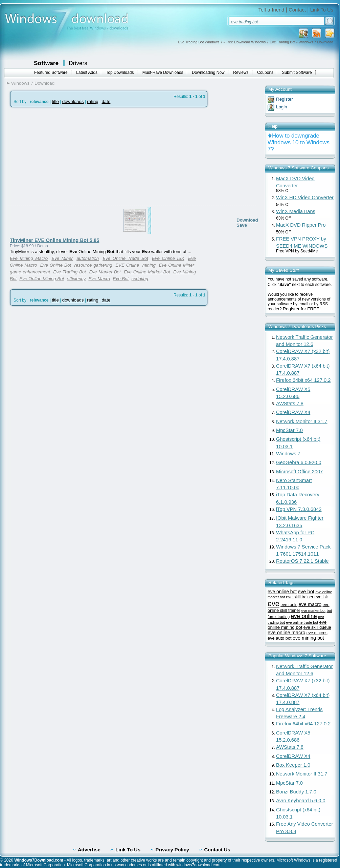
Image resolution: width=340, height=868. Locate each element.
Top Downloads (120, 73)
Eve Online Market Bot (147, 272)
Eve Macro (99, 279)
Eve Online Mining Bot (42, 279)
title (55, 101)
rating (93, 101)
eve (274, 604)
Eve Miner (62, 258)
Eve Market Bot (105, 272)
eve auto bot (280, 638)
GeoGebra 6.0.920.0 (299, 462)
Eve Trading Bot (70, 272)
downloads (73, 101)
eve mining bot (308, 638)
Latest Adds (87, 73)
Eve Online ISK (168, 258)
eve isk (321, 597)
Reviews (241, 73)
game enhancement (30, 272)
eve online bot (282, 592)
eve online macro (286, 633)
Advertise (89, 850)
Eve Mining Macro (29, 258)
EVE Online (127, 265)
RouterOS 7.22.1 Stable (302, 561)
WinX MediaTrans (296, 211)
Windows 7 (288, 454)
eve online (304, 616)
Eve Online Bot (56, 265)
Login (282, 107)
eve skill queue (317, 627)
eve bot (306, 592)
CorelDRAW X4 (293, 412)
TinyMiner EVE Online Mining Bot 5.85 (54, 240)
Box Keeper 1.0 (293, 765)
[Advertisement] (63, 172)
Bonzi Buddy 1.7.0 (296, 792)
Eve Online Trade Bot (125, 258)
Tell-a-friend (271, 10)
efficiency (76, 279)
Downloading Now (208, 73)
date (106, 101)
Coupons (265, 73)
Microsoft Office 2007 (299, 472)
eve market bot (313, 611)
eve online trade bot (302, 622)
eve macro (310, 604)
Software (46, 63)
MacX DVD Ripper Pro (301, 225)
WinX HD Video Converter (305, 198)
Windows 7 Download (33, 83)
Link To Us (322, 10)
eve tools (289, 605)
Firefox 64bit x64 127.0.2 (303, 380)
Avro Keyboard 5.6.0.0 (301, 801)
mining (149, 265)
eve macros (317, 633)
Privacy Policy (172, 850)
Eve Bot (121, 279)
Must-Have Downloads (163, 73)
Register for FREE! (302, 309)
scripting (140, 279)
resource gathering (93, 265)
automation (88, 258)
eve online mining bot (297, 625)
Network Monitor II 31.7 (302, 421)
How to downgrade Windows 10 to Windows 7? (299, 142)
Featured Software (51, 73)
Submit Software (297, 73)
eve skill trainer (300, 597)
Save (242, 225)
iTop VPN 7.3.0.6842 (299, 509)
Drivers (78, 63)
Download (247, 220)
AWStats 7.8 (290, 404)
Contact (297, 10)
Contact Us (217, 850)
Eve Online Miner (176, 265)
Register (285, 99)
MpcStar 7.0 (289, 430)
